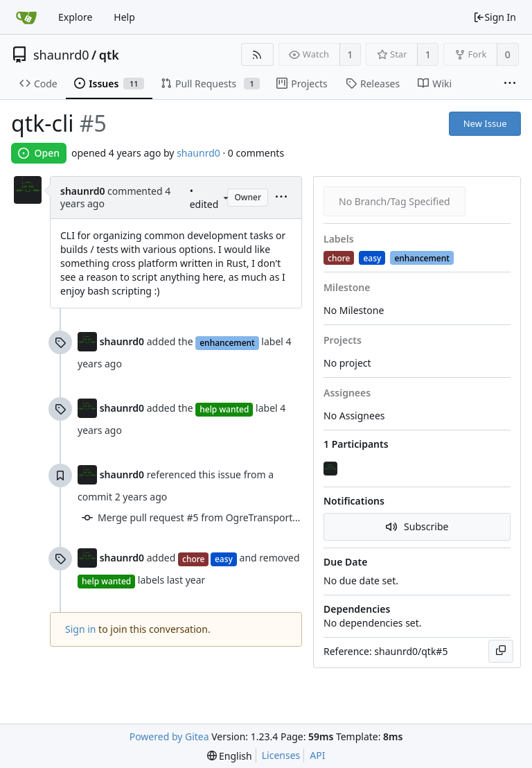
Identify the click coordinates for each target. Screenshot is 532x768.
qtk (109, 55)
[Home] (26, 17)
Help (124, 17)
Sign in (80, 629)
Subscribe (417, 526)
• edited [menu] (209, 198)
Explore (75, 17)
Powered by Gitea (169, 736)
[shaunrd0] (332, 469)
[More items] (510, 84)
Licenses (281, 755)
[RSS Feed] (257, 54)
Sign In (495, 17)
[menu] (226, 198)
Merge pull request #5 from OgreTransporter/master (218, 517)
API (317, 755)
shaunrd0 (61, 55)
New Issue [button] (485, 123)
